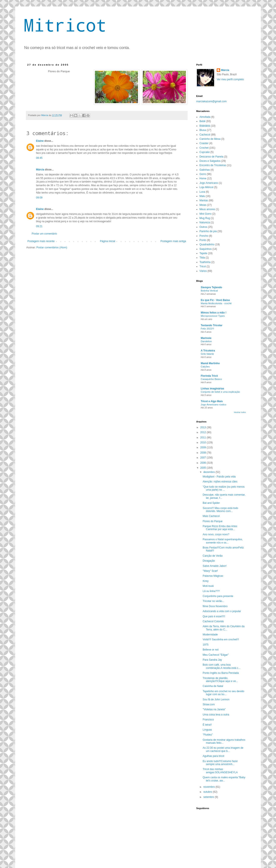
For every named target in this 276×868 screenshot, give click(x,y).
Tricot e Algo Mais (212, 401)
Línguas (207, 730)
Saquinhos (206, 249)
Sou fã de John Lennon (216, 699)
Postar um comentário (44, 234)
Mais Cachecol (211, 516)
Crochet (204, 148)
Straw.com (209, 704)
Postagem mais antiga (173, 241)
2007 (204, 458)
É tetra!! (207, 725)
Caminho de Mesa (210, 139)
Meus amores (207, 209)
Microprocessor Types (213, 316)
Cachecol (205, 135)
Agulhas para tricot (213, 756)
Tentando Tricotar (212, 325)
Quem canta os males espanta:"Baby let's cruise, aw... (224, 779)
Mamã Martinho (210, 363)
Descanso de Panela (211, 157)
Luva (202, 192)
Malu (202, 196)
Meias (203, 205)
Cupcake (205, 152)
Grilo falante (207, 354)
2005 (204, 468)
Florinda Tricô (209, 376)
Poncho (204, 236)
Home (203, 178)
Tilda (202, 258)
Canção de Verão (213, 556)
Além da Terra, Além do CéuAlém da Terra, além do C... (224, 628)
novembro (209, 787)
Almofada (205, 117)
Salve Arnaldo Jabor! (215, 566)
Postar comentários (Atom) (52, 247)
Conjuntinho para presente (218, 596)
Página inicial (107, 241)
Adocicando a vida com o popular (222, 611)
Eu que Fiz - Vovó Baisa (215, 300)
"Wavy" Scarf (210, 571)
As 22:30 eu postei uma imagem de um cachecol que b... (223, 749)
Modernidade (210, 635)
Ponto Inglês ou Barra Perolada (221, 673)
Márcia (40, 170)
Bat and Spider (211, 503)
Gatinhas (205, 170)
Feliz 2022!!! (207, 329)
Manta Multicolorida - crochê (216, 303)
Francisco (208, 720)
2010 (204, 443)
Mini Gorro (205, 214)
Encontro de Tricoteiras (213, 165)
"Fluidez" (208, 735)
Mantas (204, 200)
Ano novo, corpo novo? (216, 534)
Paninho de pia (208, 231)
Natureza (205, 222)
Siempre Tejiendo (211, 287)
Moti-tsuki (208, 586)
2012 (204, 432)
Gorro (203, 174)
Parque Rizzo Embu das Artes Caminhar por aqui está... (220, 528)
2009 (204, 447)
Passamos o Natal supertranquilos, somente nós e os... (223, 541)
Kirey (206, 581)
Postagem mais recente (41, 241)
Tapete (203, 253)
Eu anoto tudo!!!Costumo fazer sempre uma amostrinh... (220, 763)
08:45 (39, 158)
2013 (204, 427)
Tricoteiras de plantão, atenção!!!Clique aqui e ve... (220, 680)
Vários (203, 271)
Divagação (209, 561)
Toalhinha (205, 262)
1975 (206, 645)
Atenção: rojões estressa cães (220, 482)
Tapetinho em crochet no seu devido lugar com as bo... (223, 693)
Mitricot (65, 25)
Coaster (204, 143)
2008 (204, 453)
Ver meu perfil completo (230, 79)
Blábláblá (205, 126)
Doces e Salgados (210, 161)
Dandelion (206, 341)
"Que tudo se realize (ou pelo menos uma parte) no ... (224, 488)
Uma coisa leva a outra (216, 715)
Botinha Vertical (209, 291)
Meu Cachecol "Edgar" (216, 655)
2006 (204, 463)
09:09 (39, 198)
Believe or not (211, 650)
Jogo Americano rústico (213, 405)
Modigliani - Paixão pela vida (219, 477)
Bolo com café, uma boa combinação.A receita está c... (222, 666)
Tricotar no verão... (213, 601)
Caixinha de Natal (213, 686)
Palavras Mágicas (213, 576)
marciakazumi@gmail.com (211, 101)
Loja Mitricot (206, 187)
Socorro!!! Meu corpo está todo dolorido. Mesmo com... (220, 510)
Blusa (203, 130)
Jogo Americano (209, 183)
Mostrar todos (240, 412)
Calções (205, 367)
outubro (208, 792)
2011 (204, 438)
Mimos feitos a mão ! (214, 313)
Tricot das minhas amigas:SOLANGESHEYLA (220, 771)
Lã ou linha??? (211, 591)
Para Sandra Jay (212, 660)
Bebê (202, 121)
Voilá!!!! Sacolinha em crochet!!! (221, 640)
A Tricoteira (208, 351)
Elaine (40, 141)
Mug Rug (205, 218)
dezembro (209, 472)
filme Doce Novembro (215, 606)
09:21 (39, 226)
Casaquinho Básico (211, 379)
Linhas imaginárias (212, 389)
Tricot (203, 266)
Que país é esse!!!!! (214, 616)
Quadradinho (207, 244)
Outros (203, 227)
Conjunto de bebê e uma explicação (220, 392)
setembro (209, 797)
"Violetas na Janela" (214, 709)
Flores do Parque (213, 521)
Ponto (203, 240)
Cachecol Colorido (213, 621)
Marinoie (206, 338)
